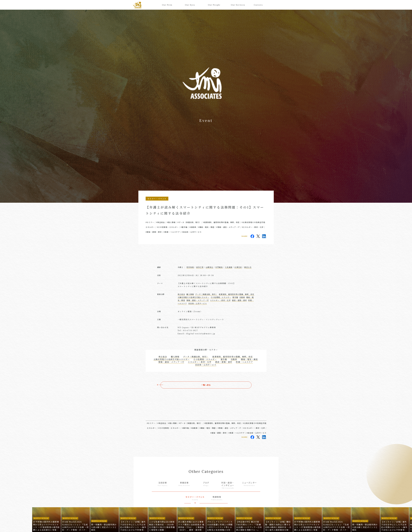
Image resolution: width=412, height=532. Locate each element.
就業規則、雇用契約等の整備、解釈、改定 (237, 294)
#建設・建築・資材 (154, 232)
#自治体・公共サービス (192, 232)
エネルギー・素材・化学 (220, 300)
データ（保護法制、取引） (206, 294)
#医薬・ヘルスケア (172, 232)
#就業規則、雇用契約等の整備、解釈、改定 (221, 222)
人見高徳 (229, 267)
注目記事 (163, 484)
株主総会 (181, 294)
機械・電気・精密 (249, 359)
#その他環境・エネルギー (168, 227)
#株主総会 (161, 222)
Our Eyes (190, 5)
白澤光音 (238, 267)
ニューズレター (249, 484)
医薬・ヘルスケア (244, 362)
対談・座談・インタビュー (228, 485)
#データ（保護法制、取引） (189, 222)
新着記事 (184, 484)
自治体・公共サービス (198, 303)
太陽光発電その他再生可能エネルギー (193, 297)
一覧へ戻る (206, 385)
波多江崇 (200, 267)
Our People (214, 5)
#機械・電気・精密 (206, 227)
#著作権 (184, 227)
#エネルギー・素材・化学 (253, 227)
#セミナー (150, 222)
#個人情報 (171, 222)
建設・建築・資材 (239, 300)
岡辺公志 (248, 267)
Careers (258, 5)
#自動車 (193, 227)
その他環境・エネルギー (221, 297)
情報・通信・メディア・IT (198, 300)
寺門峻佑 (219, 267)
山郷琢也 (209, 267)
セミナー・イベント (195, 498)
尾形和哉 (190, 267)
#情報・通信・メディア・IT (228, 227)
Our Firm (167, 5)
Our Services (237, 5)
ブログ (206, 484)
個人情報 (190, 294)
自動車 (242, 297)
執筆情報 (217, 498)
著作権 (235, 297)
